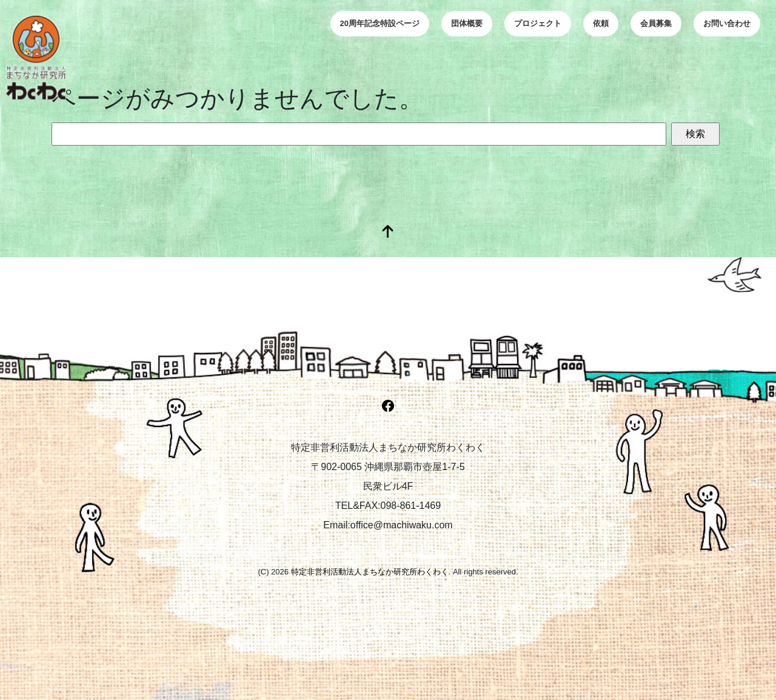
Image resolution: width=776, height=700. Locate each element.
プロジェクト (538, 23)
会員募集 (656, 23)
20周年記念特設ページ (380, 23)
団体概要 (467, 23)
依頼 (601, 23)
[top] (388, 233)
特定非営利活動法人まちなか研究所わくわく (370, 572)
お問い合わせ (727, 23)
